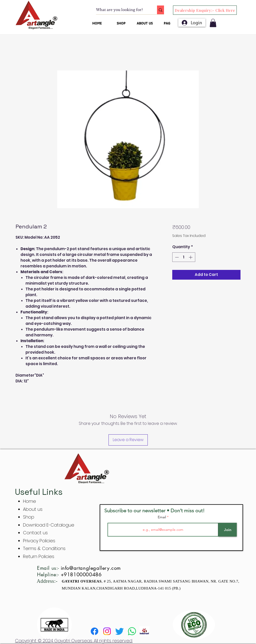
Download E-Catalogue (49, 525)
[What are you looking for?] (121, 10)
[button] (213, 23)
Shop (29, 517)
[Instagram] (107, 631)
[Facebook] (94, 631)
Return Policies (39, 556)
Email (162, 517)
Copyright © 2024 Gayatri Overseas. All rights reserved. (74, 641)
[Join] (228, 530)
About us (33, 509)
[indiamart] (144, 631)
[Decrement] (176, 257)
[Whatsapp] (132, 631)
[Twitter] (119, 631)
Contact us (35, 533)
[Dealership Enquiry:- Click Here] (205, 10)
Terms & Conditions (44, 548)
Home (29, 501)
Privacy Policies (40, 541)
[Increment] (191, 257)
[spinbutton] (184, 257)
